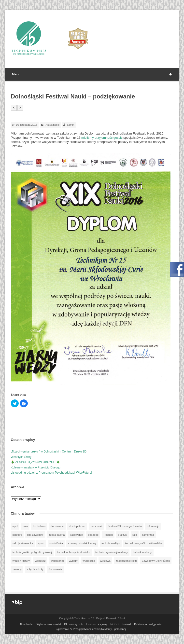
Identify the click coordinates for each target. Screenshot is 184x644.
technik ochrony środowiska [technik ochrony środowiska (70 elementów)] (74, 552)
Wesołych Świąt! (22, 457)
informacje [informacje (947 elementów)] (153, 526)
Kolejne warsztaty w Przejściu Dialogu (36, 467)
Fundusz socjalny (97, 624)
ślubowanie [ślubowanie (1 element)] (55, 569)
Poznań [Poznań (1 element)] (108, 535)
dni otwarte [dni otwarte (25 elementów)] (57, 526)
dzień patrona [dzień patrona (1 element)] (77, 526)
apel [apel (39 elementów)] (15, 526)
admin (71, 125)
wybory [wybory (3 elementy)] (73, 561)
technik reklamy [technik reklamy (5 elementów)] (142, 552)
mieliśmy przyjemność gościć (102, 138)
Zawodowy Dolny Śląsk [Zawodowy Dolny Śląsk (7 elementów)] (156, 561)
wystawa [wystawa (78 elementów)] (105, 561)
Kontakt (126, 624)
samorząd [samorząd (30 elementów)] (148, 535)
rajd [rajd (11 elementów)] (135, 535)
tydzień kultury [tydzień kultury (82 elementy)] (21, 561)
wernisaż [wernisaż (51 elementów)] (40, 561)
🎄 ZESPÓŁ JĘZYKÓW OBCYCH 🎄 (35, 462)
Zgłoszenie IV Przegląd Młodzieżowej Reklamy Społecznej (91, 629)
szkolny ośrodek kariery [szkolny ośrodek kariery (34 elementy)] (82, 543)
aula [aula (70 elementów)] (25, 526)
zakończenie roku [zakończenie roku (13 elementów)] (126, 561)
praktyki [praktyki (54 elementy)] (123, 535)
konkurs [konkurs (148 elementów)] (17, 535)
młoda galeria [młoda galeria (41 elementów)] (57, 535)
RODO (114, 624)
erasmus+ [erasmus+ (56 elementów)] (97, 526)
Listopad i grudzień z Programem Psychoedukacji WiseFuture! (51, 473)
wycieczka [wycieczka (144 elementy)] (89, 561)
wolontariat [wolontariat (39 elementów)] (57, 561)
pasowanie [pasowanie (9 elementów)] (76, 535)
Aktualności (53, 125)
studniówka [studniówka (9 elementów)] (56, 543)
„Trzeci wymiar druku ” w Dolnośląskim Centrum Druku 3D (49, 452)
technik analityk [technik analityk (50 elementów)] (111, 543)
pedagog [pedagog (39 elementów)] (93, 535)
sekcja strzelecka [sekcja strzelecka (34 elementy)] (23, 543)
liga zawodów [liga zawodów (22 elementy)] (35, 535)
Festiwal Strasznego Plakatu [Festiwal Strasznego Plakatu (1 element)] (125, 526)
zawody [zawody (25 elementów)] (17, 569)
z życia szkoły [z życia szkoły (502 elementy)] (35, 569)
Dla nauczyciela (74, 624)
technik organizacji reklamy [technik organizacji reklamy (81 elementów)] (112, 552)
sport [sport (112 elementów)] (41, 543)
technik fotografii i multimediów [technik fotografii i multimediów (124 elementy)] (143, 543)
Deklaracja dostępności (148, 624)
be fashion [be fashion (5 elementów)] (39, 526)
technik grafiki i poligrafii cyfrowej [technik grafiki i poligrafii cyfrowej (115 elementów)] (32, 552)
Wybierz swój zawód (49, 624)
